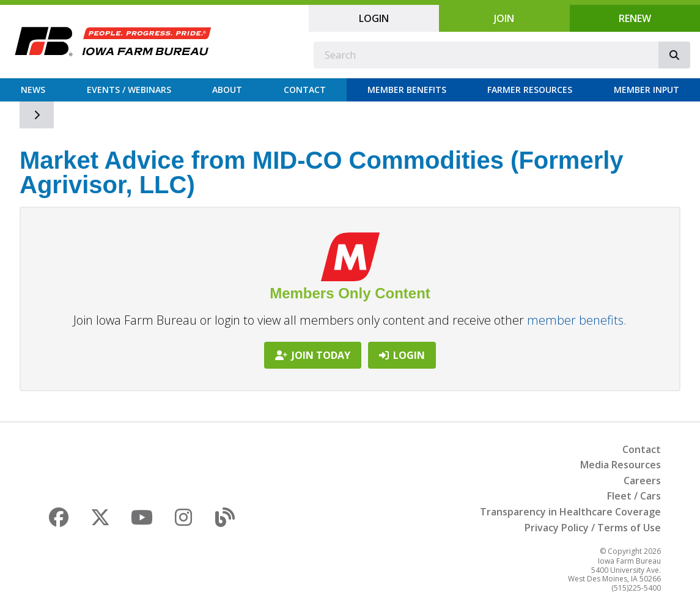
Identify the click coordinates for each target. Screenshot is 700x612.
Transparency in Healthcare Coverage (570, 512)
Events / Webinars (129, 90)
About (227, 90)
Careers (642, 481)
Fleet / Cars (634, 496)
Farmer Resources (530, 90)
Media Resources (621, 465)
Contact (305, 90)
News (33, 90)
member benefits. (577, 320)
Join (504, 18)
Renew (635, 18)
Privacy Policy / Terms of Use (593, 528)
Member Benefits (407, 90)
